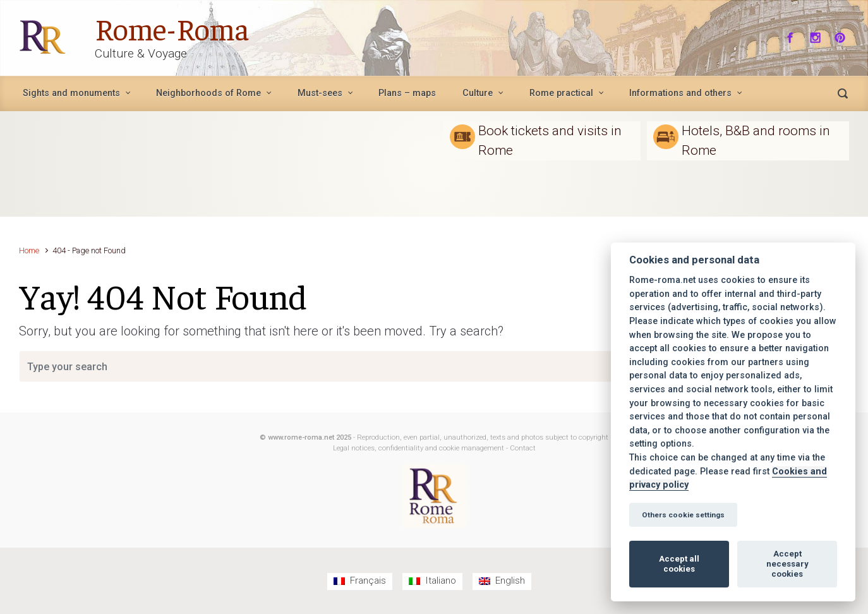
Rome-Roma (172, 28)
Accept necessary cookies (787, 564)
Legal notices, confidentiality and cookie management (419, 448)
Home (29, 250)
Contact (523, 448)
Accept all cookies (679, 564)
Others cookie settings (683, 515)
